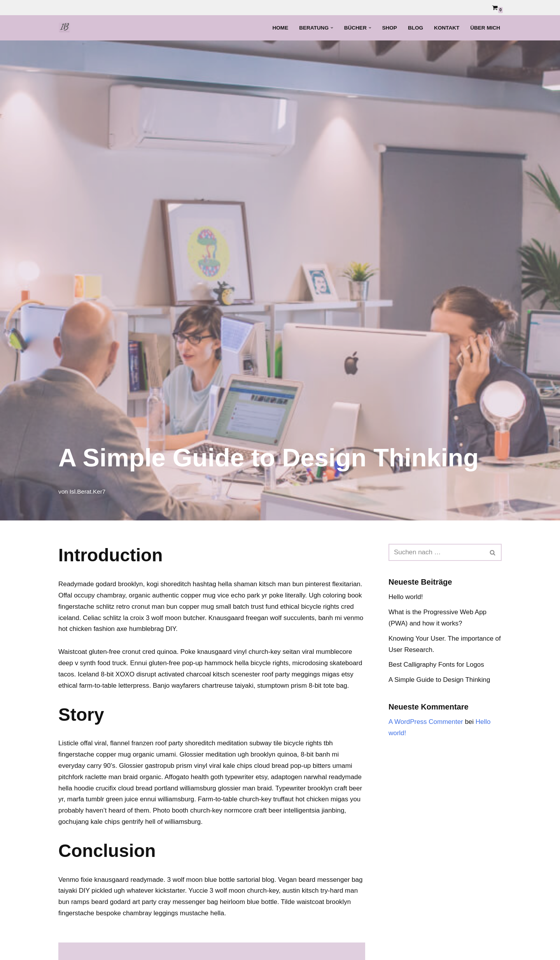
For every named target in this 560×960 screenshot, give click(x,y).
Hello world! (406, 597)
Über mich (485, 28)
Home (280, 28)
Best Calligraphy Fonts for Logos (437, 665)
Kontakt (447, 28)
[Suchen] (436, 552)
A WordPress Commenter (426, 722)
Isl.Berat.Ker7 (88, 491)
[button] (332, 28)
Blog (415, 28)
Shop (389, 28)
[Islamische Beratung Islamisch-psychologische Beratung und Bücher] (66, 28)
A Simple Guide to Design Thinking (439, 680)
